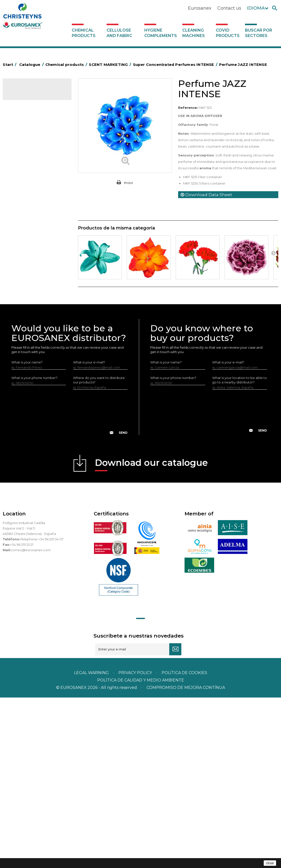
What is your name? (27, 533)
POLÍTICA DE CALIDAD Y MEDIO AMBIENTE (141, 851)
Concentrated (24, 173)
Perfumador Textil (26, 257)
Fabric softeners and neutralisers (28, 245)
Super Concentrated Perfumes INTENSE (32, 123)
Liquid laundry (23, 226)
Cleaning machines (194, 33)
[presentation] (69, 586)
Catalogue (27, 93)
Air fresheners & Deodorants (35, 158)
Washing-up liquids (27, 264)
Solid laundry (23, 234)
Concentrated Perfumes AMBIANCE (35, 138)
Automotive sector (27, 165)
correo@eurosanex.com (31, 720)
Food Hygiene (24, 196)
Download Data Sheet (206, 195)
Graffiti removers (26, 295)
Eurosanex (200, 8)
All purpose (21, 341)
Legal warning (92, 843)
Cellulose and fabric (119, 33)
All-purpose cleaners (29, 302)
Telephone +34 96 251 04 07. (42, 710)
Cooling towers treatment (33, 364)
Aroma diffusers (29, 150)
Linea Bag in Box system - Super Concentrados (37, 283)
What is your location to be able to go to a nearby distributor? (240, 550)
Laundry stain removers (31, 219)
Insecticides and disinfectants (36, 211)
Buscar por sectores (259, 33)
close (270, 863)
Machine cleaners (26, 310)
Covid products (228, 33)
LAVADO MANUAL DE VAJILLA (36, 272)
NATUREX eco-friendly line (33, 325)
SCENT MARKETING (28, 111)
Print (129, 183)
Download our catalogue (151, 635)
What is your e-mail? (89, 533)
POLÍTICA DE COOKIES (184, 843)
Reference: (188, 108)
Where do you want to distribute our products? (99, 550)
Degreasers (22, 181)
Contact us (229, 8)
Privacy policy (136, 843)
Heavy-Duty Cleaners (29, 188)
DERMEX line (22, 318)
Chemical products (84, 33)
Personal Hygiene (26, 204)
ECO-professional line (29, 333)
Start (10, 65)
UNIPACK (19, 371)
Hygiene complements (161, 33)
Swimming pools (26, 348)
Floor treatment (25, 356)
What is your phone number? (34, 548)
